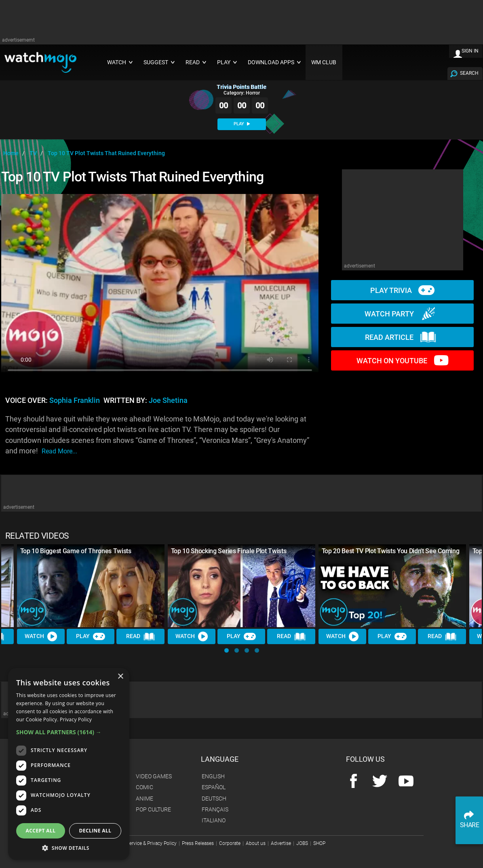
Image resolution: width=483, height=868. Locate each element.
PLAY (242, 124)
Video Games (154, 776)
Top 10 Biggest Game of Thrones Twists (76, 551)
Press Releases (198, 843)
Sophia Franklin (75, 400)
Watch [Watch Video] (41, 636)
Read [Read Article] (141, 636)
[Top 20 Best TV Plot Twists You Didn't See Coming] (392, 586)
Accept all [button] (41, 831)
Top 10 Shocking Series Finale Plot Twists (229, 551)
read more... (59, 451)
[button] (227, 650)
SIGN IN (470, 51)
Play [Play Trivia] (91, 636)
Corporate (230, 843)
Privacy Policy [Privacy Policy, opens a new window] (76, 719)
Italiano (214, 820)
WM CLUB (324, 62)
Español (214, 787)
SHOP (319, 843)
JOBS (302, 843)
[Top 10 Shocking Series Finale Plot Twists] (241, 586)
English (213, 776)
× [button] (120, 677)
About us (256, 843)
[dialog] (69, 764)
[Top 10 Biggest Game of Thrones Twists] (91, 586)
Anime (144, 798)
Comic (144, 787)
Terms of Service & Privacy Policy (141, 843)
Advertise (281, 843)
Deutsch (214, 798)
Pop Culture (153, 809)
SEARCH (469, 73)
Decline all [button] (95, 831)
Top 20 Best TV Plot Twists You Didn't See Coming (391, 551)
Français (215, 809)
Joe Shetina (168, 400)
